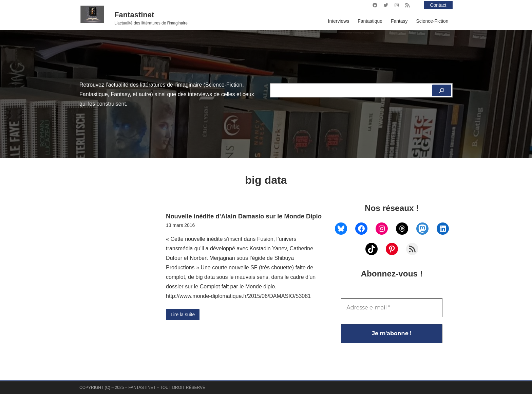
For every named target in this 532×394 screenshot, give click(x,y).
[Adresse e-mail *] (392, 308)
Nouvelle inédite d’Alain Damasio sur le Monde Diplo (244, 216)
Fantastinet (134, 15)
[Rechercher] (442, 90)
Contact (438, 5)
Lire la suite (183, 315)
